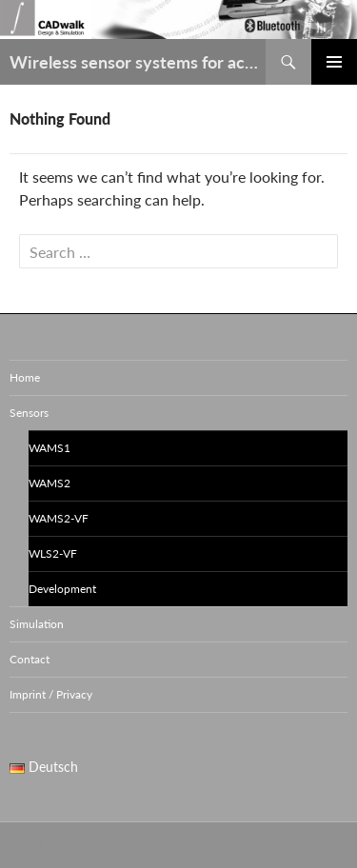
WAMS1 (50, 448)
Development (62, 589)
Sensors (29, 413)
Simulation (37, 624)
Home (25, 377)
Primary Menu (334, 62)
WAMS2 (50, 483)
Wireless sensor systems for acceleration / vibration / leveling (138, 62)
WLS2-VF (53, 553)
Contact (30, 659)
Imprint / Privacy (51, 694)
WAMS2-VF (59, 518)
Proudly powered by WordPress (88, 845)
